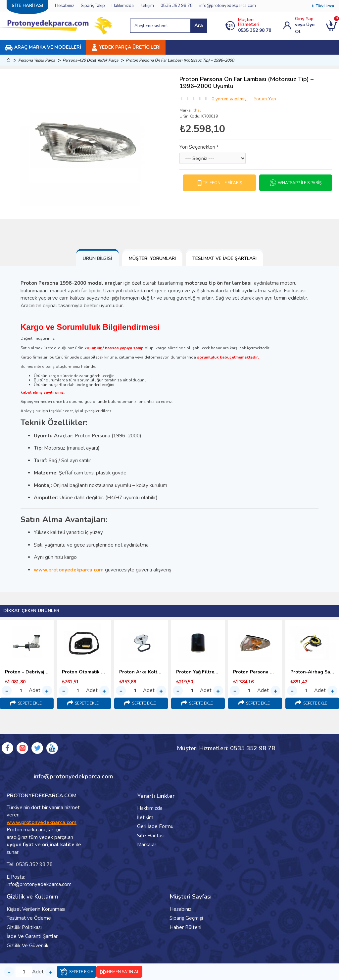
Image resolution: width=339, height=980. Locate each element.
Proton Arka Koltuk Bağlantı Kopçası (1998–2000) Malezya (141, 672)
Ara (199, 25)
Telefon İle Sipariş (222, 183)
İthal (197, 110)
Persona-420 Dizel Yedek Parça (90, 60)
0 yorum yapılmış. (230, 99)
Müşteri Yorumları (152, 258)
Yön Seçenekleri (197, 147)
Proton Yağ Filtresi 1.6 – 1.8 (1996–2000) (198, 672)
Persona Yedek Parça (37, 60)
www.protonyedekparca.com (69, 570)
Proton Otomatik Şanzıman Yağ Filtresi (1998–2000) (84, 672)
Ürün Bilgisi (97, 258)
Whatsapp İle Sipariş (300, 183)
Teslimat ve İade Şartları (224, 258)
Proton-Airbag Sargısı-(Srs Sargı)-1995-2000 (312, 672)
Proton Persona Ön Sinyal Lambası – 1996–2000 (255, 672)
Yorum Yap (265, 99)
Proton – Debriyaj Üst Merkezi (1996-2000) (27, 672)
